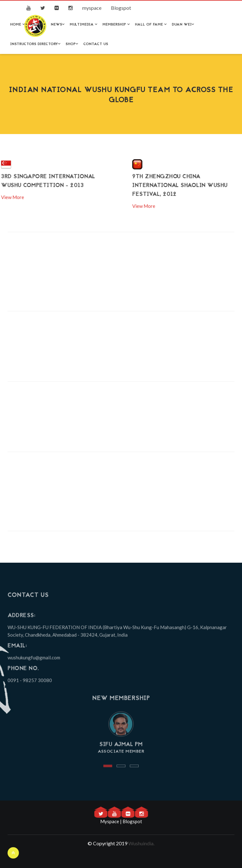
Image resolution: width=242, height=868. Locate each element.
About (38, 25)
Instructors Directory (35, 44)
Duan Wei (183, 25)
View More (166, 206)
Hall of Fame (151, 25)
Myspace (110, 821)
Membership (116, 25)
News (58, 25)
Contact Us (96, 44)
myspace (92, 8)
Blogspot (121, 8)
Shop (72, 44)
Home (17, 25)
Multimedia (84, 25)
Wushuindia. (141, 843)
